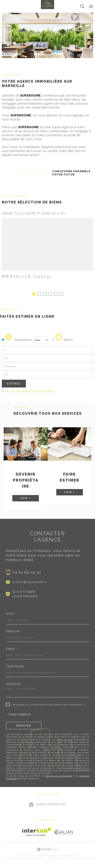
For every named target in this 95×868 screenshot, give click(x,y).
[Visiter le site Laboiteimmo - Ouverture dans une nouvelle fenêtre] (47, 848)
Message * (14, 683)
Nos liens (69, 857)
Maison (64, 338)
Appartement (17, 338)
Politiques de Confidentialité (59, 774)
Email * (12, 648)
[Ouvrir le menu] (91, 6)
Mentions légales (44, 857)
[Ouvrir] (82, 6)
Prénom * (14, 630)
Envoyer (24, 724)
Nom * (11, 612)
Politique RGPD (84, 857)
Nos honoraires (11, 857)
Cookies (47, 860)
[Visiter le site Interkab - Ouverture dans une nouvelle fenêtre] (36, 830)
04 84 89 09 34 (27, 571)
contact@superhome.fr (29, 581)
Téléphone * (16, 665)
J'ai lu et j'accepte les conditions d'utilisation (30, 389)
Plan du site (27, 857)
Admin (59, 857)
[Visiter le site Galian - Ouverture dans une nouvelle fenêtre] (63, 830)
